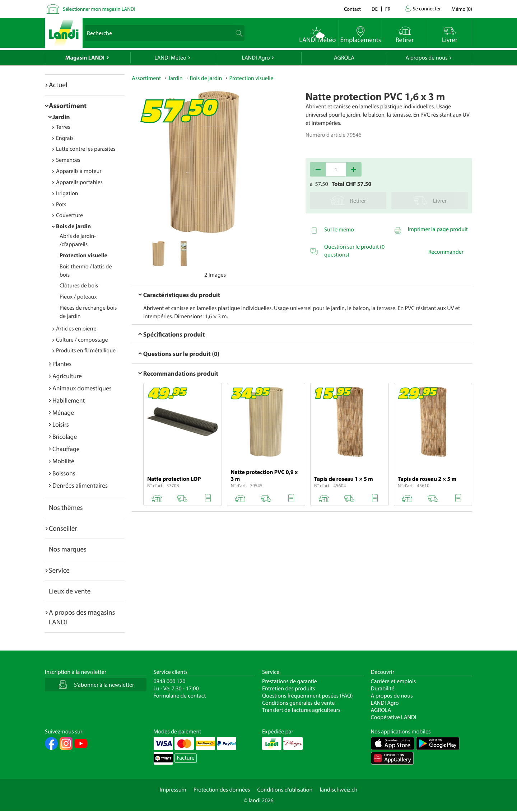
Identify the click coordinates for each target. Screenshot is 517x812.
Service (59, 570)
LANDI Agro (256, 58)
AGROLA (344, 58)
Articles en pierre (76, 329)
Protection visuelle (83, 255)
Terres (63, 127)
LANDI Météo (170, 58)
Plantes (62, 364)
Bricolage (65, 436)
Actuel (58, 85)
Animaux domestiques (82, 388)
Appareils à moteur (79, 171)
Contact (352, 9)
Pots (61, 205)
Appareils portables (79, 182)
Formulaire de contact (180, 696)
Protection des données (222, 790)
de (375, 9)
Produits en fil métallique (86, 351)
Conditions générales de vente (298, 703)
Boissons (64, 473)
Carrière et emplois (393, 681)
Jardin (61, 117)
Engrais (65, 138)
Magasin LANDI (85, 58)
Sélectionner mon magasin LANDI (99, 9)
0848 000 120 (170, 681)
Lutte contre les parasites (86, 149)
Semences (68, 160)
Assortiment (68, 105)
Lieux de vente (70, 591)
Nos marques (68, 549)
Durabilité (383, 689)
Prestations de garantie (290, 681)
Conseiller (63, 528)
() (462, 9)
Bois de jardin (73, 226)
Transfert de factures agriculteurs (301, 710)
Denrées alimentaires (80, 485)
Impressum (173, 790)
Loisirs (61, 424)
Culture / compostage (82, 340)
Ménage (63, 412)
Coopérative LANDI (394, 717)
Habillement (69, 400)
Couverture (69, 215)
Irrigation (67, 193)
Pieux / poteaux (78, 297)
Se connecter (427, 8)
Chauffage (66, 449)
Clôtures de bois (79, 286)
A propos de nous (426, 58)
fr (388, 9)
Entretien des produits (288, 689)
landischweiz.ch (339, 790)
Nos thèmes (66, 507)
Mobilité (63, 461)
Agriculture (67, 376)
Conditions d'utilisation (285, 790)
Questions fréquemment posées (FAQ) (308, 696)
